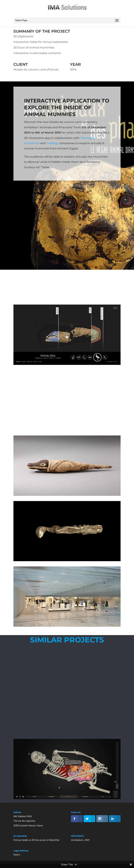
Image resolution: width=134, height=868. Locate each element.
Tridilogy (52, 143)
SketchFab (54, 840)
